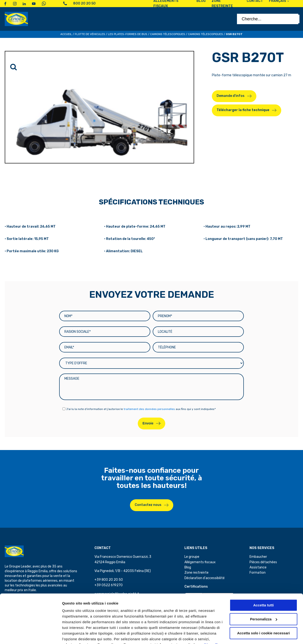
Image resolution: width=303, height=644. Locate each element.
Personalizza (73, 635)
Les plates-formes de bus (128, 34)
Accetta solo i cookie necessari (264, 610)
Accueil (66, 34)
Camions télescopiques (168, 34)
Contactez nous (148, 505)
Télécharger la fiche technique (243, 110)
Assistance (258, 567)
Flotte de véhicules (90, 34)
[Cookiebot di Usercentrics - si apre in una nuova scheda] (31, 635)
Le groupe (192, 557)
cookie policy (210, 622)
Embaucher (258, 557)
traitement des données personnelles (149, 409)
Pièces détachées (263, 562)
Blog (188, 567)
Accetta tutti (264, 582)
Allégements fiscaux (200, 562)
